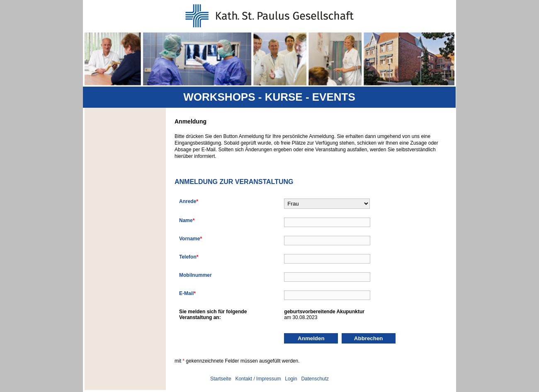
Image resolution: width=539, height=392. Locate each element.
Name (187, 220)
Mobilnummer (195, 275)
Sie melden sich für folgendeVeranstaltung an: (213, 315)
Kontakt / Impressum (258, 379)
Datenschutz (315, 379)
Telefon (189, 257)
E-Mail (187, 293)
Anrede (189, 201)
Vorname (191, 239)
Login (291, 379)
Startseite (221, 379)
